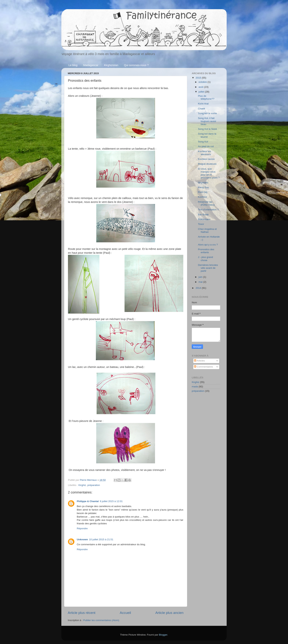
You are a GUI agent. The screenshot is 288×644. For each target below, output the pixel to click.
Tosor (201, 224)
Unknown (82, 539)
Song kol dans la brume (207, 135)
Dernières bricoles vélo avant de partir (208, 268)
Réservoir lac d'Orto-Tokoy (206, 203)
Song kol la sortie (208, 113)
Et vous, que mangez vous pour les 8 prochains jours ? (209, 173)
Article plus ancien (169, 613)
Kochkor (203, 197)
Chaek (202, 109)
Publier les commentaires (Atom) (101, 620)
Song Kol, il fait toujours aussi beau (207, 121)
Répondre (82, 528)
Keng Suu (203, 187)
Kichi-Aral (203, 104)
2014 (199, 288)
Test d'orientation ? (208, 210)
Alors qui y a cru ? (208, 245)
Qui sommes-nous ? (136, 65)
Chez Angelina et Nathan (207, 230)
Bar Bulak (203, 215)
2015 (199, 78)
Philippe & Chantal (88, 501)
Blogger (163, 635)
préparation (94, 485)
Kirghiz (82, 485)
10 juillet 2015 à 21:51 (101, 539)
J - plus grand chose (206, 259)
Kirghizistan (111, 65)
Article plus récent (82, 613)
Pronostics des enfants (206, 251)
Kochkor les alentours (205, 153)
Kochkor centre (206, 159)
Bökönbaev (204, 219)
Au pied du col (206, 146)
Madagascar (91, 65)
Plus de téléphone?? (206, 97)
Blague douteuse (207, 164)
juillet (202, 92)
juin (201, 277)
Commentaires (204, 367)
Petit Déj (203, 192)
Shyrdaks (203, 183)
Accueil (125, 613)
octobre (203, 82)
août (201, 87)
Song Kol (203, 142)
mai (201, 282)
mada (195, 387)
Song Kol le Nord (207, 129)
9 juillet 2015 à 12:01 (111, 501)
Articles (199, 361)
